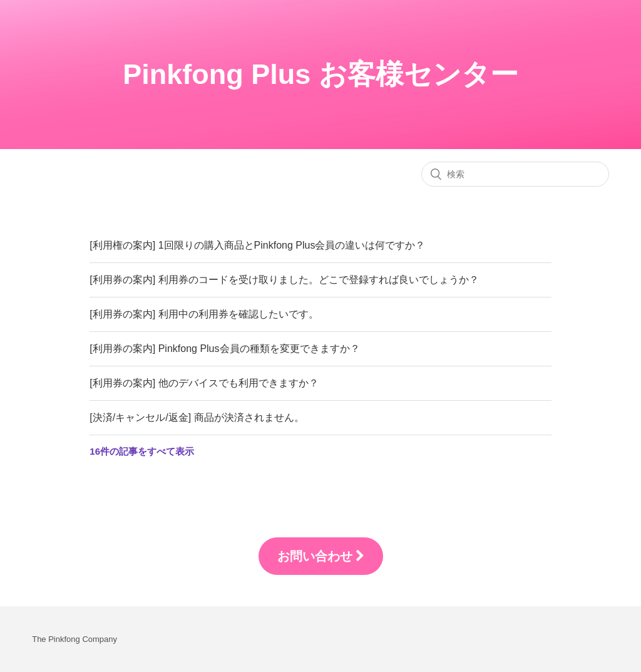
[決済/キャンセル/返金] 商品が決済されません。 (197, 417)
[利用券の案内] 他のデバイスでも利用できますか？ (204, 383)
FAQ (99, 221)
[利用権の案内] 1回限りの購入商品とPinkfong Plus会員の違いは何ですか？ (257, 245)
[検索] (515, 174)
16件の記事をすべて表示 (142, 451)
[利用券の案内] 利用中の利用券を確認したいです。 (204, 314)
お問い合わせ (321, 556)
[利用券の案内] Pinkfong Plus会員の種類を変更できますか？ (224, 349)
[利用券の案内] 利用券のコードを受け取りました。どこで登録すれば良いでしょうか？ (284, 280)
